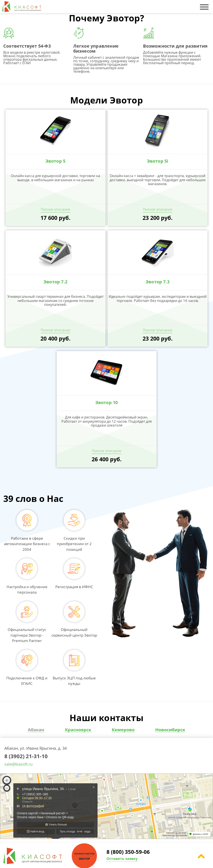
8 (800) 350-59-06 (128, 852)
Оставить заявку (122, 859)
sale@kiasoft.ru (18, 764)
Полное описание (55, 209)
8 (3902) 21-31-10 (26, 757)
